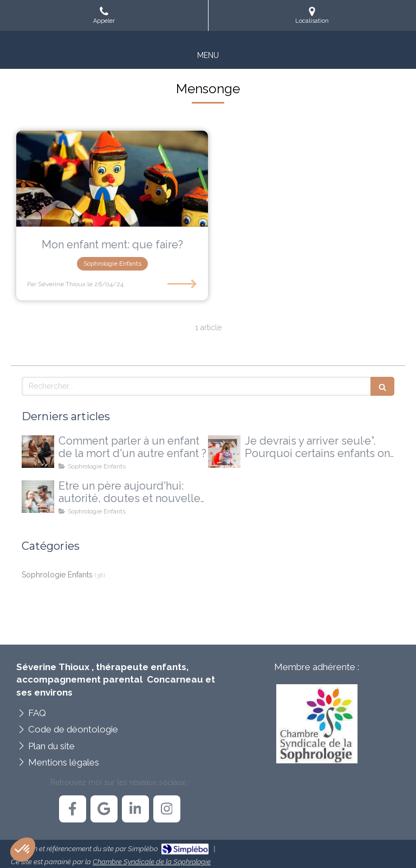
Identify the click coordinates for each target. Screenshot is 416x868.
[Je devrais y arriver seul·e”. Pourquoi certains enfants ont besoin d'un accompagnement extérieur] (224, 452)
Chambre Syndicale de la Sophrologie (152, 862)
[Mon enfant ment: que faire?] (112, 179)
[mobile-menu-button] (208, 55)
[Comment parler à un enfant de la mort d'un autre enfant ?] (38, 452)
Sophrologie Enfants (57, 575)
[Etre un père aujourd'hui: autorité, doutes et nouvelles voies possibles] (38, 497)
